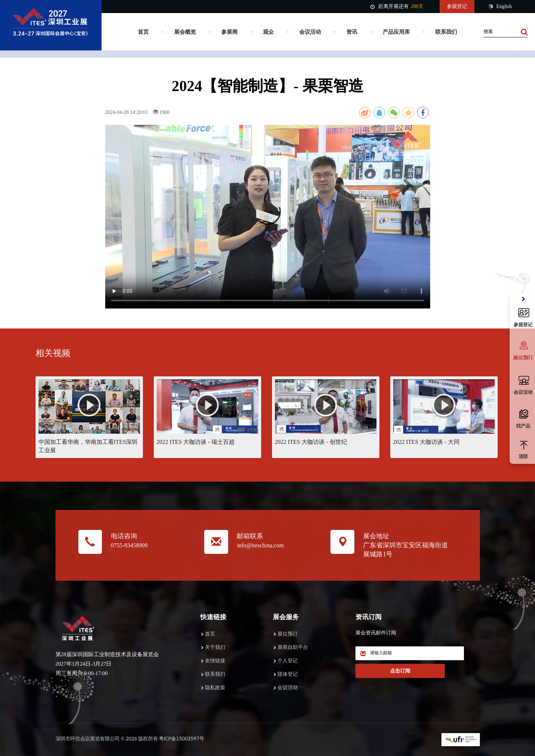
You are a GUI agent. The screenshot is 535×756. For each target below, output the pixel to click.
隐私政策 (215, 688)
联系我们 (446, 32)
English (500, 7)
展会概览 (185, 32)
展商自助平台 (293, 647)
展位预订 (288, 634)
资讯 (352, 32)
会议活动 (310, 32)
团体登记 (288, 674)
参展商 (229, 32)
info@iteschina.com (260, 545)
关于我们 (215, 647)
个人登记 (288, 661)
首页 (143, 32)
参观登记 (457, 6)
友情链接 (215, 661)
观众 (268, 32)
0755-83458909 (129, 545)
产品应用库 (396, 32)
